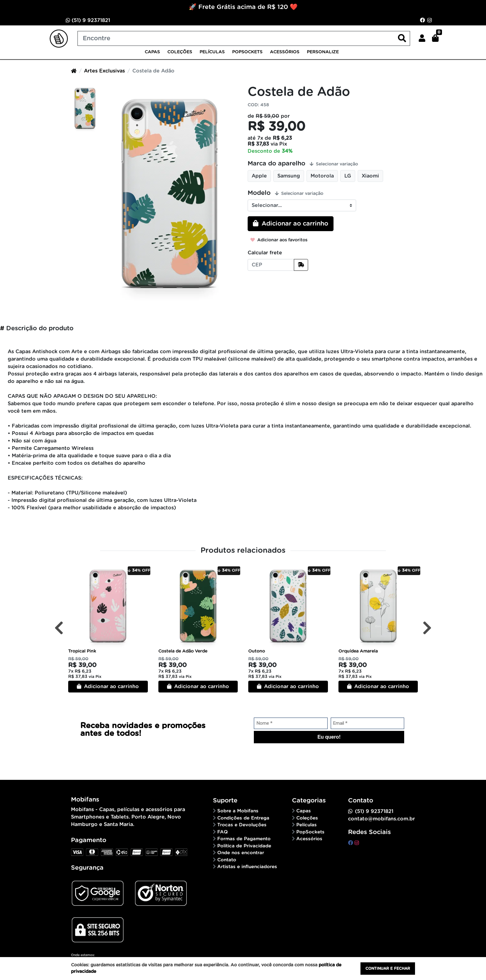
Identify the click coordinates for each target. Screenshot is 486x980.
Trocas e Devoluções (242, 825)
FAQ (223, 832)
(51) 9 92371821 (88, 20)
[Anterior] (59, 628)
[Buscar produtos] (244, 38)
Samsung (289, 176)
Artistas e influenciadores (247, 867)
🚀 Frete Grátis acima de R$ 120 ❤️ (243, 7)
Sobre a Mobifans (238, 811)
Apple (259, 176)
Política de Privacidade (244, 846)
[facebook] (351, 843)
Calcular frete (265, 253)
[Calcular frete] (301, 265)
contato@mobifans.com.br (382, 819)
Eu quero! (329, 737)
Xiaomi (370, 176)
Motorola (322, 176)
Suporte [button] (225, 801)
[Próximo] (427, 628)
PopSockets (247, 52)
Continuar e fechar (388, 969)
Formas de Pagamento (244, 839)
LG (348, 176)
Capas (152, 52)
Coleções (180, 52)
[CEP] (271, 265)
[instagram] (357, 843)
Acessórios (285, 52)
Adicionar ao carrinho (108, 686)
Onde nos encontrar (241, 853)
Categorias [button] (309, 801)
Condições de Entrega (243, 818)
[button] (422, 38)
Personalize (323, 52)
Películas (212, 52)
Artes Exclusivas (104, 71)
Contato (227, 860)
